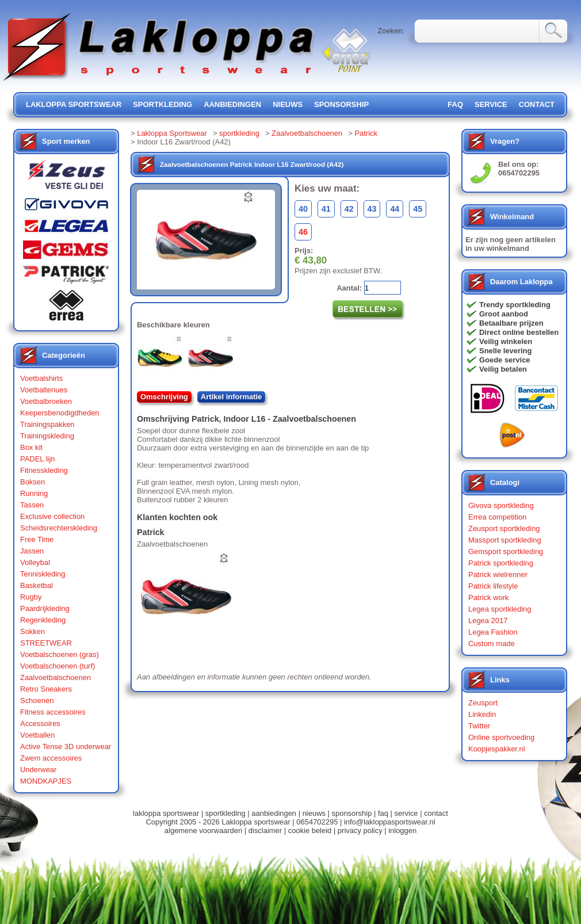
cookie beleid (310, 831)
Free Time (37, 539)
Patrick (366, 133)
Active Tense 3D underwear (66, 747)
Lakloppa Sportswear (172, 133)
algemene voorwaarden (203, 831)
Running (34, 493)
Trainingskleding (47, 436)
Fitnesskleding (44, 470)
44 (395, 209)
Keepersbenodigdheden (60, 413)
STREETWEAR (46, 643)
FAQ (455, 104)
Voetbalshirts (41, 378)
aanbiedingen (232, 104)
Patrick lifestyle (493, 586)
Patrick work (489, 597)
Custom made (492, 644)
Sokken (33, 631)
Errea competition (498, 517)
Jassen (32, 551)
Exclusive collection (52, 516)
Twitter (479, 726)
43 (372, 209)
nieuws (288, 104)
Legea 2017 (488, 621)
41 (326, 209)
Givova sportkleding (501, 505)
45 (418, 209)
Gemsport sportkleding (506, 551)
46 (303, 232)
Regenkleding (43, 620)
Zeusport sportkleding (504, 528)
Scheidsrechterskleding (59, 528)
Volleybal (35, 562)
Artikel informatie (232, 397)
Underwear (38, 770)
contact (537, 104)
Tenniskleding (43, 574)
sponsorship (341, 104)
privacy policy (360, 831)
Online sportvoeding (501, 737)
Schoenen (37, 700)
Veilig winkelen (506, 341)
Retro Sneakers (46, 689)
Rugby (31, 597)
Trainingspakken (47, 424)
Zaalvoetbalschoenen (56, 677)
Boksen (33, 482)
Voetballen (38, 735)
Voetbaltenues (44, 390)
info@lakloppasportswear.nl (390, 822)
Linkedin (482, 714)
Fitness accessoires (53, 712)
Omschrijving (164, 397)
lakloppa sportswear (74, 104)
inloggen (402, 831)
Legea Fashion (493, 632)
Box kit (31, 447)
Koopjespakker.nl (497, 749)
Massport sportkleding (505, 540)
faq (383, 813)
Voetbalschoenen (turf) (58, 666)
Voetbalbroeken (46, 401)
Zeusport (483, 703)
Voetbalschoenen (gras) (60, 654)
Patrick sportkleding (501, 563)
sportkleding (163, 104)
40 (303, 209)
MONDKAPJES (46, 781)
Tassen (32, 505)
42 (349, 209)
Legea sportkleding (500, 609)
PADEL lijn (37, 459)
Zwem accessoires (51, 758)
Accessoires (40, 723)
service (491, 104)
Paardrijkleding (45, 608)
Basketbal (37, 585)
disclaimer (265, 831)
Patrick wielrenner (498, 574)
